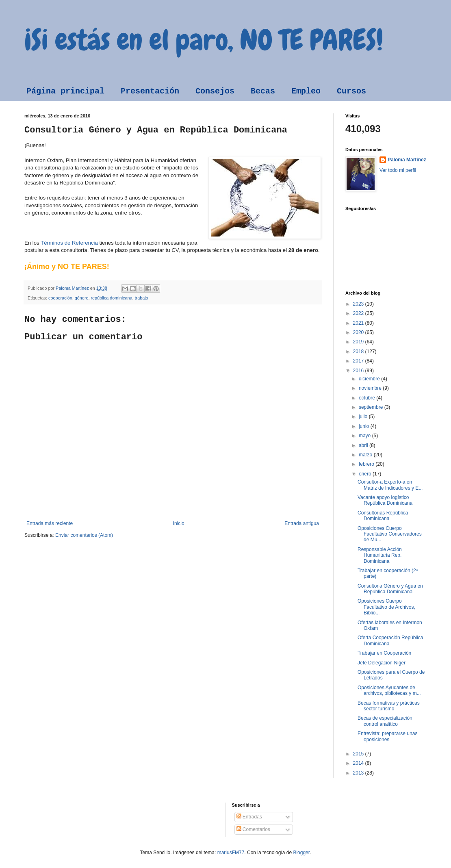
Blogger (301, 853)
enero (366, 474)
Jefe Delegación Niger (382, 663)
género (82, 298)
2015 (359, 754)
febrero (367, 464)
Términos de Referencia (69, 243)
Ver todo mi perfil (398, 170)
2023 (359, 304)
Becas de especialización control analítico (385, 721)
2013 (359, 773)
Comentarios (253, 829)
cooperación (60, 298)
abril (364, 445)
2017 (359, 361)
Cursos (351, 91)
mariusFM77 (231, 853)
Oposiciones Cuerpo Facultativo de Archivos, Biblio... (386, 607)
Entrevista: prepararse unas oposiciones (387, 736)
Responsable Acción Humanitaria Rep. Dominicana (380, 555)
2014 (359, 763)
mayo (365, 436)
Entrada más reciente (50, 523)
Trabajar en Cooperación (384, 653)
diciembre (370, 379)
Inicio (179, 523)
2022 (359, 313)
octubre (368, 398)
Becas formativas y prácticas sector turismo (389, 706)
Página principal (65, 91)
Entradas (249, 817)
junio (365, 426)
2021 (359, 323)
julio (364, 417)
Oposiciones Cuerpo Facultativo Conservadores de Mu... (390, 534)
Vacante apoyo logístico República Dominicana (385, 500)
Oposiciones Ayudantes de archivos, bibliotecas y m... (389, 690)
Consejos (215, 91)
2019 (359, 342)
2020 (359, 332)
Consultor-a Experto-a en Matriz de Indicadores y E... (390, 485)
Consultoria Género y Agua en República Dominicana (390, 589)
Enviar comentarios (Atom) (84, 535)
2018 (359, 352)
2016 (359, 371)
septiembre (372, 407)
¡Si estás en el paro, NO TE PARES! (204, 40)
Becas (263, 91)
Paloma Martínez (407, 160)
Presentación (150, 91)
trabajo (142, 298)
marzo (366, 455)
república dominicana (111, 298)
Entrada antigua (302, 523)
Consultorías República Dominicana (383, 516)
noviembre (371, 388)
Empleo (306, 91)
